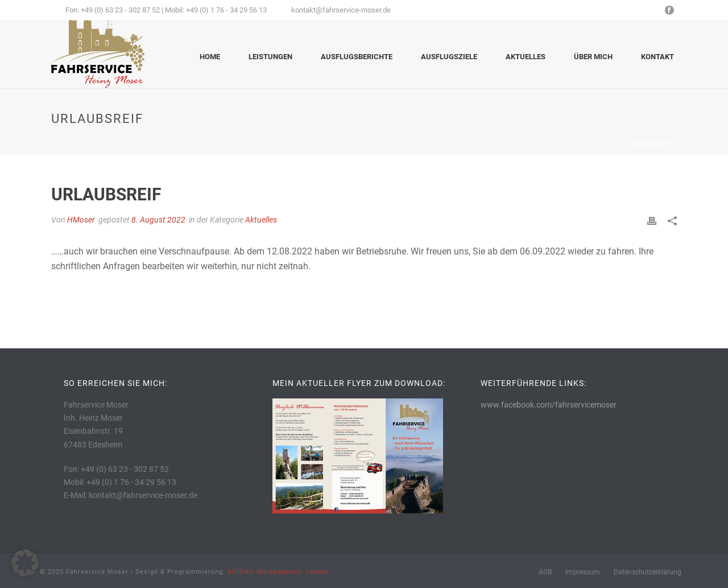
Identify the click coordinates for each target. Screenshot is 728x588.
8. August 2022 (158, 220)
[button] (25, 563)
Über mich (593, 57)
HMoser (81, 220)
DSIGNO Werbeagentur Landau (278, 572)
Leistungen (270, 57)
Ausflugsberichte (357, 57)
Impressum (583, 572)
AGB (545, 572)
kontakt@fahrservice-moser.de (341, 10)
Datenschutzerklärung (648, 572)
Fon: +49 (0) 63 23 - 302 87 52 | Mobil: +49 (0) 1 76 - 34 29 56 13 (166, 10)
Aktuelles (526, 57)
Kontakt (657, 57)
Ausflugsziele (449, 57)
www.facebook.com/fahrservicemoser (549, 405)
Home (210, 57)
